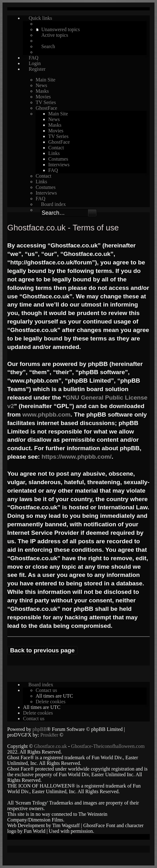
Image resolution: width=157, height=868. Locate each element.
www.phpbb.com (47, 415)
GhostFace (46, 108)
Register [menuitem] (37, 69)
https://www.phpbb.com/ (77, 457)
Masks (42, 91)
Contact (56, 148)
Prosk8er (49, 735)
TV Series (46, 102)
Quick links (40, 18)
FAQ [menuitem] (34, 58)
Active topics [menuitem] (55, 35)
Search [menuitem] (48, 46)
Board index (53, 204)
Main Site (46, 80)
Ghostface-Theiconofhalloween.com (108, 746)
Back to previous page (42, 650)
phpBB (40, 729)
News (41, 85)
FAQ (53, 170)
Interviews (59, 165)
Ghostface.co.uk (51, 746)
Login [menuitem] (35, 63)
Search (92, 213)
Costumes (58, 159)
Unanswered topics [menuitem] (61, 29)
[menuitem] (46, 690)
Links (54, 153)
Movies (43, 97)
